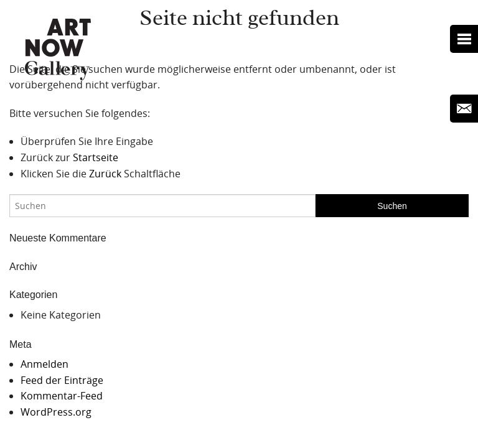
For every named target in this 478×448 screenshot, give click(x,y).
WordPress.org (56, 412)
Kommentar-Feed (62, 396)
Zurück (105, 174)
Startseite (96, 157)
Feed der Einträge (62, 380)
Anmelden (45, 364)
